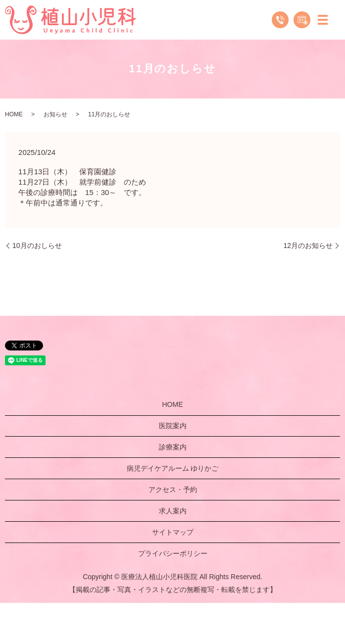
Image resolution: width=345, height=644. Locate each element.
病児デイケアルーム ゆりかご (173, 468)
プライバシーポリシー (173, 553)
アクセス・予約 (173, 490)
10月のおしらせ (37, 246)
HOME (14, 114)
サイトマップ (173, 532)
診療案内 (173, 447)
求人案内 (173, 511)
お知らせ (55, 114)
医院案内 (173, 426)
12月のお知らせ (308, 246)
